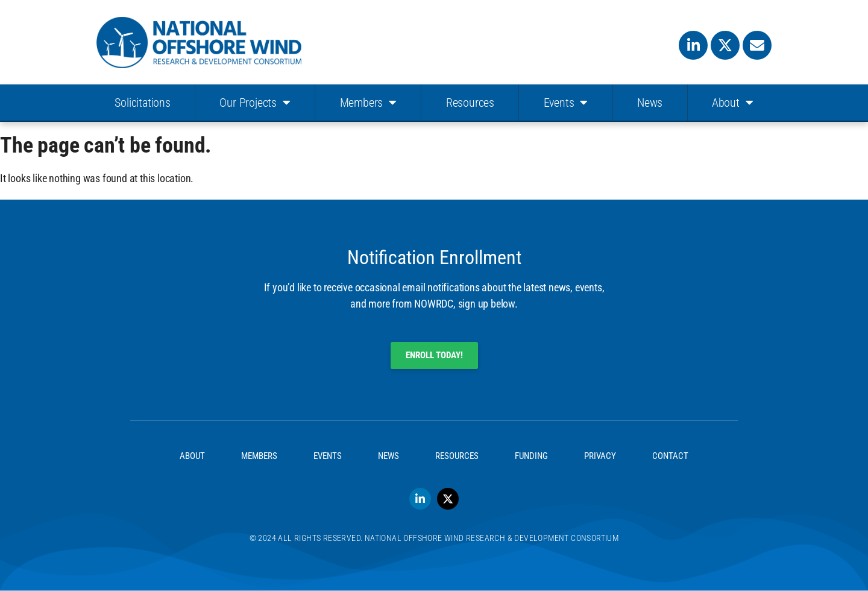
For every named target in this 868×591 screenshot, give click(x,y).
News (650, 103)
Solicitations (142, 103)
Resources (470, 103)
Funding (531, 456)
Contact (670, 456)
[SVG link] (199, 43)
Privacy (600, 456)
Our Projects (255, 103)
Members (368, 103)
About (733, 103)
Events (566, 103)
